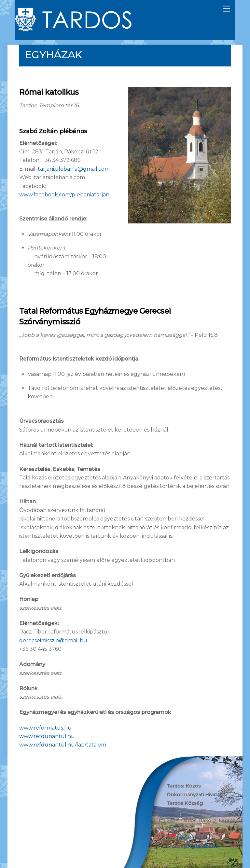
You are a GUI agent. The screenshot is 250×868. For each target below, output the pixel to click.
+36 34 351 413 (193, 837)
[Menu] (227, 9)
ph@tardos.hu (201, 846)
